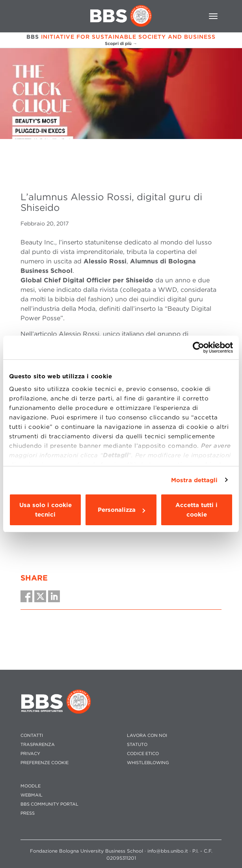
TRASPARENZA (38, 745)
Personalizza (121, 510)
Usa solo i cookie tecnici (46, 510)
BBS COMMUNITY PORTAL (49, 804)
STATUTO (137, 745)
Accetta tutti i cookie (196, 510)
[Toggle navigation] (213, 16)
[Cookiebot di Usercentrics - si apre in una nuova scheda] (198, 348)
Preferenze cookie (45, 763)
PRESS (28, 813)
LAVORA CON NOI (147, 736)
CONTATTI (32, 736)
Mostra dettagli (195, 480)
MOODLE (31, 786)
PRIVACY (30, 754)
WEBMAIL (32, 795)
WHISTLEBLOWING (148, 763)
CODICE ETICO (143, 754)
